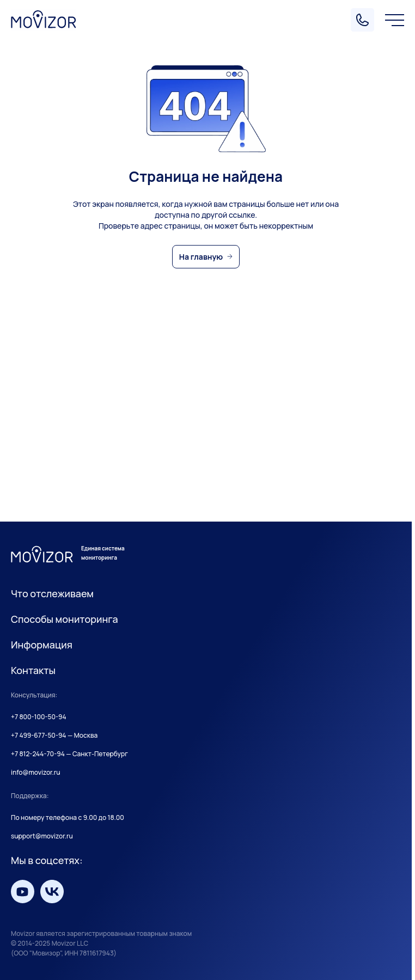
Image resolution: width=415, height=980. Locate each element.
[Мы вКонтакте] (52, 892)
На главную (201, 257)
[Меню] (395, 20)
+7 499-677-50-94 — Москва (54, 736)
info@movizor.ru (36, 773)
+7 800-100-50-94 (39, 717)
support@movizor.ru (42, 836)
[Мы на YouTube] (23, 892)
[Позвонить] (362, 20)
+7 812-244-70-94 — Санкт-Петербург (69, 754)
